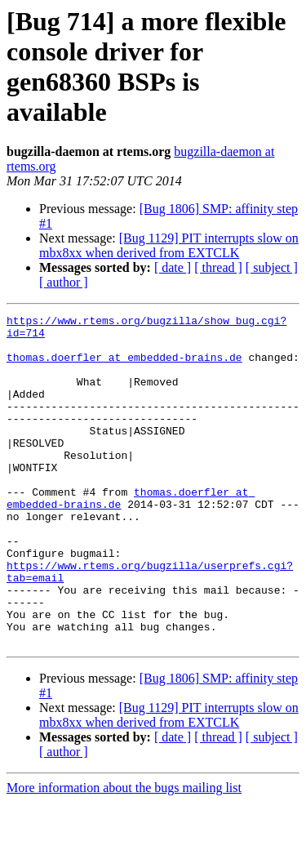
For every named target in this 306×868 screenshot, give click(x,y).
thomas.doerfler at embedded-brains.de (124, 367)
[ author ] (64, 282)
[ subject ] (272, 267)
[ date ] (173, 267)
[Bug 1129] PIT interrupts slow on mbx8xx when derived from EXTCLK (169, 245)
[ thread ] (218, 267)
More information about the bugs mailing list (124, 854)
